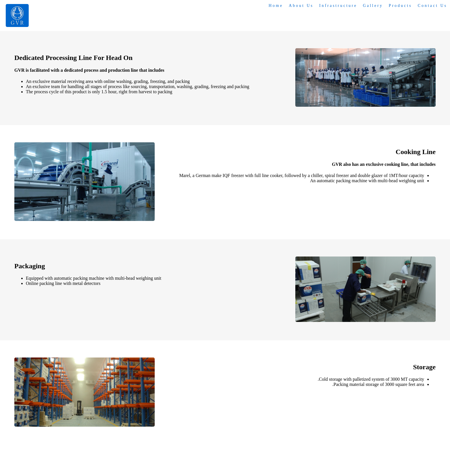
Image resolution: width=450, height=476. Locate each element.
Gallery (373, 6)
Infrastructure (338, 6)
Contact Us (432, 6)
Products (400, 6)
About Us (301, 6)
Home (276, 6)
